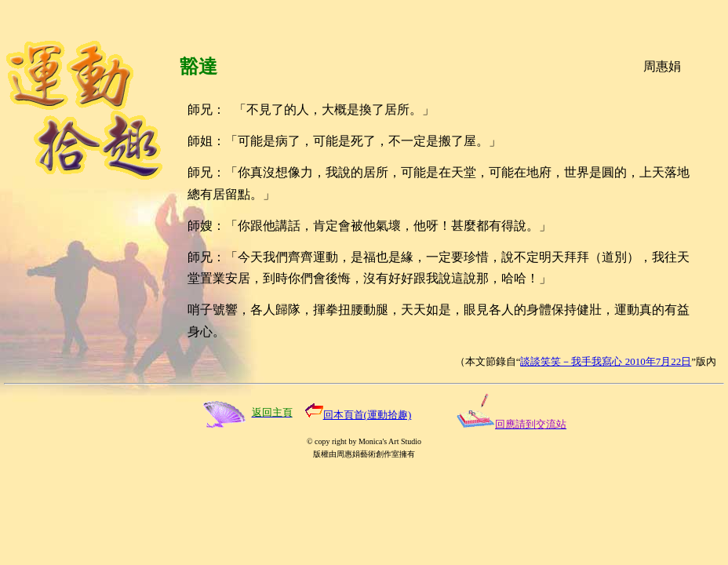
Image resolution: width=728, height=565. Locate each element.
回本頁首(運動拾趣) (368, 415)
